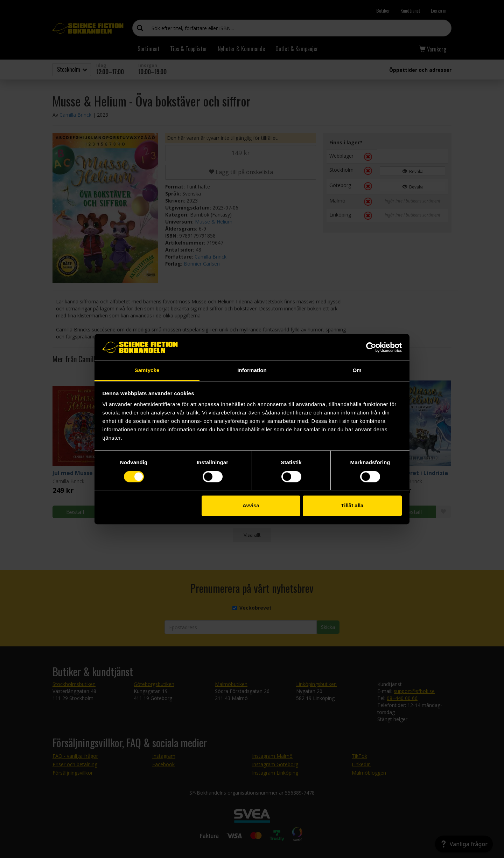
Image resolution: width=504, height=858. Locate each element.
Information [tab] (252, 370)
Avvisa (251, 506)
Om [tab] (357, 370)
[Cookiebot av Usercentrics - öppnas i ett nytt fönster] (371, 347)
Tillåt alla (352, 506)
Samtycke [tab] (147, 370)
